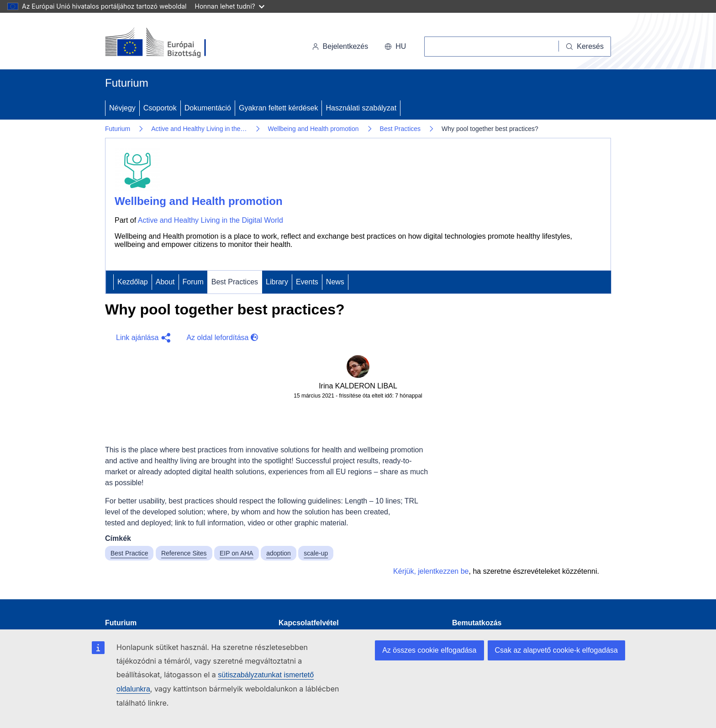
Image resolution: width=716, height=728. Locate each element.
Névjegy (122, 108)
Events (307, 282)
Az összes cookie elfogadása (429, 650)
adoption (279, 553)
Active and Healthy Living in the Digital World (211, 220)
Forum (193, 282)
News (335, 282)
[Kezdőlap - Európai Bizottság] (168, 43)
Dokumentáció (208, 108)
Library (277, 282)
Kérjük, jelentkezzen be (431, 571)
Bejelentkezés (340, 46)
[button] (142, 338)
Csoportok (160, 108)
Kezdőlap (133, 282)
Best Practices (400, 129)
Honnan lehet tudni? (230, 6)
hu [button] (395, 46)
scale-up (316, 553)
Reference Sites (184, 553)
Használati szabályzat (361, 108)
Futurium (127, 83)
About (165, 282)
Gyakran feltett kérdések (278, 108)
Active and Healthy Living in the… (199, 129)
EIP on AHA (237, 553)
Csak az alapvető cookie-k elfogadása (557, 650)
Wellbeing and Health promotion (313, 129)
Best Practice (129, 553)
